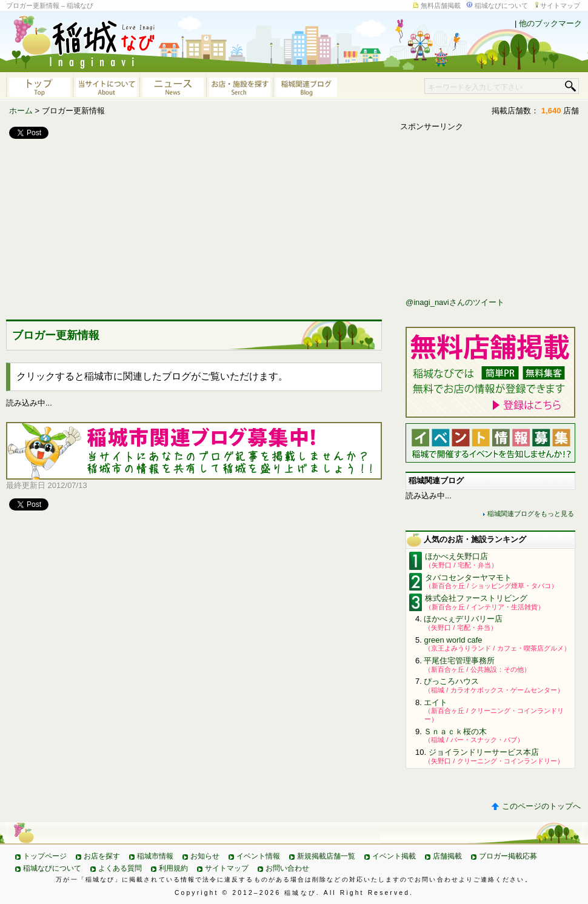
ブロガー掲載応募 (508, 856)
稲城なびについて (501, 5)
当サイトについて (106, 86)
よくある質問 (120, 868)
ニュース (173, 86)
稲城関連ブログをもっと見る (531, 514)
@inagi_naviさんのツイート (455, 302)
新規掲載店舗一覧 (326, 856)
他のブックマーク (550, 23)
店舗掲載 (447, 856)
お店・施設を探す (239, 86)
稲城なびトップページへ (39, 86)
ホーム (21, 111)
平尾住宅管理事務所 (459, 661)
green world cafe (453, 640)
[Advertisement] (97, 227)
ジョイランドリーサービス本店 (484, 752)
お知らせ (205, 856)
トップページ (45, 856)
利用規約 (173, 868)
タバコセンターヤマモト (468, 578)
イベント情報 (258, 856)
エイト (436, 702)
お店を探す (102, 856)
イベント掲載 (394, 856)
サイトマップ (560, 5)
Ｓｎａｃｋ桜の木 (455, 732)
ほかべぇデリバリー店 (463, 619)
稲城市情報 (155, 856)
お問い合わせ (287, 868)
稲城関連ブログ (306, 86)
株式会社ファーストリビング (476, 598)
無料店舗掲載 (441, 5)
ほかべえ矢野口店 (456, 556)
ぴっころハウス (451, 681)
